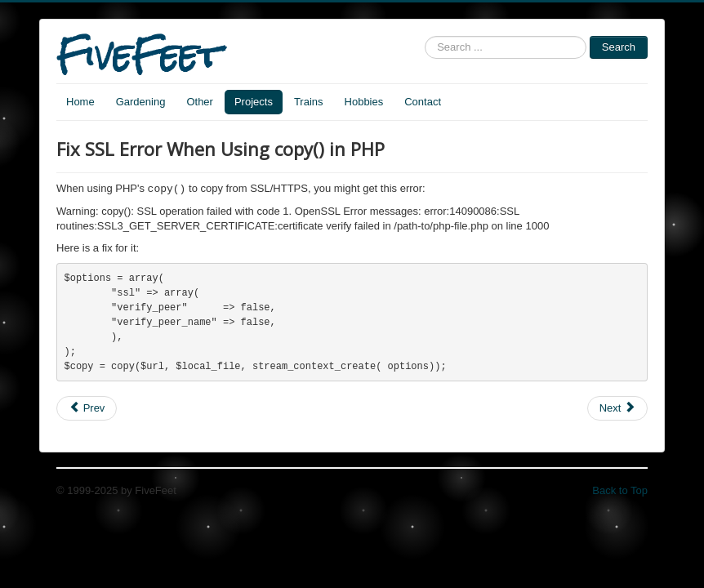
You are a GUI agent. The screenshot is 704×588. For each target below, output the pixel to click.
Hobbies (364, 102)
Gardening (141, 102)
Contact (423, 102)
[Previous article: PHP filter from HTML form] (87, 414)
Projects (254, 102)
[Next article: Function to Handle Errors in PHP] (617, 414)
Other (200, 102)
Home (80, 102)
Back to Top (620, 496)
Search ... (425, 36)
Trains (309, 102)
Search (619, 47)
